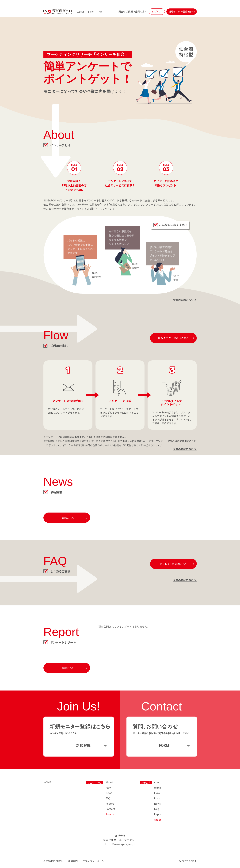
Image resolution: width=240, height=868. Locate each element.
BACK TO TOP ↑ (188, 861)
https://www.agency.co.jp (120, 844)
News (109, 793)
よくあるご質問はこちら (173, 564)
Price (157, 798)
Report (110, 804)
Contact (110, 809)
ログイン (157, 11)
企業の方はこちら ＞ (185, 300)
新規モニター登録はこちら (173, 338)
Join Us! (110, 814)
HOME (47, 782)
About (81, 12)
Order (158, 819)
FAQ (100, 12)
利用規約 (73, 861)
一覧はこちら (67, 518)
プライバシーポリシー (94, 861)
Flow (91, 12)
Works (158, 788)
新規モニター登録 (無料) (182, 11)
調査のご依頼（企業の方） (133, 12)
